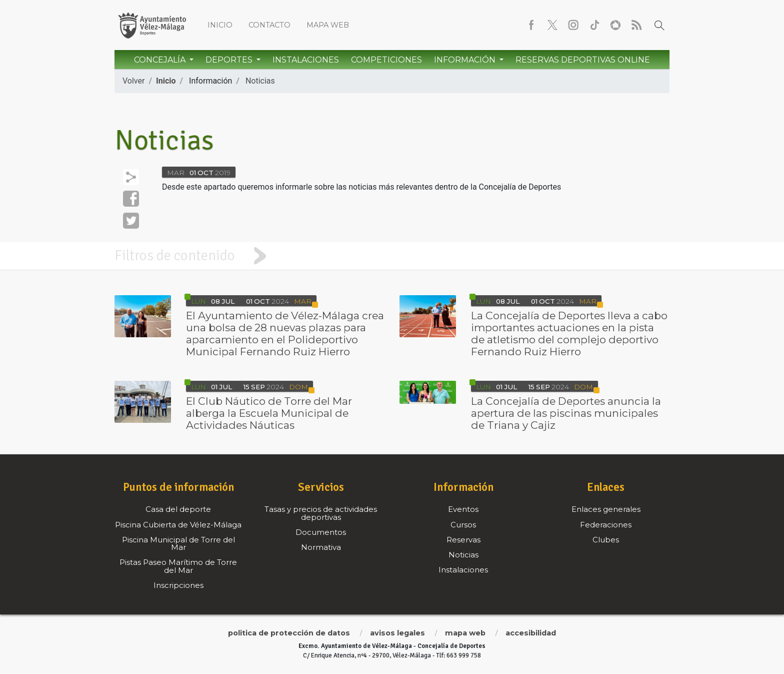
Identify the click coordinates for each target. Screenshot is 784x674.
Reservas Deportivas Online (583, 60)
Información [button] (466, 60)
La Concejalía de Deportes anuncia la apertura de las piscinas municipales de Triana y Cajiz (566, 413)
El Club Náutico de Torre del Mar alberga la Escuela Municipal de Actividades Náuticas (269, 413)
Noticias (260, 81)
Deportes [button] (230, 60)
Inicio (220, 25)
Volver (133, 81)
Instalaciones (306, 60)
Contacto (269, 25)
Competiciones (386, 60)
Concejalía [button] (161, 60)
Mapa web (328, 25)
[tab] (392, 256)
